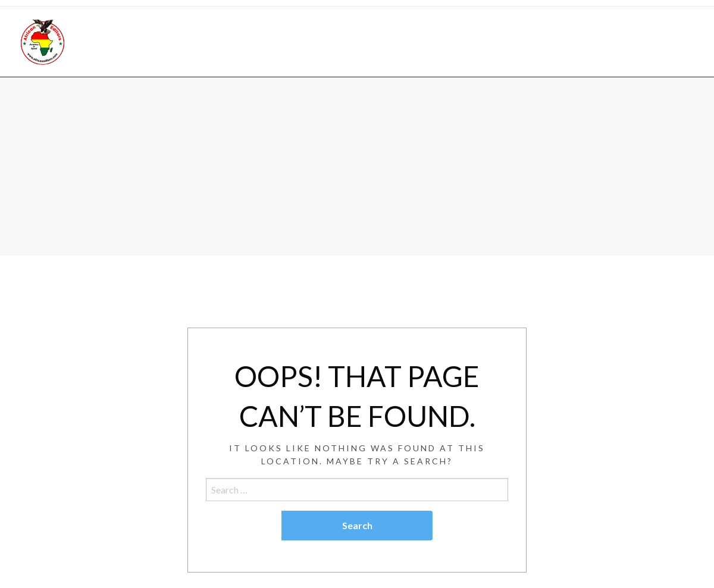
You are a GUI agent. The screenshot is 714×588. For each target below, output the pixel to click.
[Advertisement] (357, 166)
